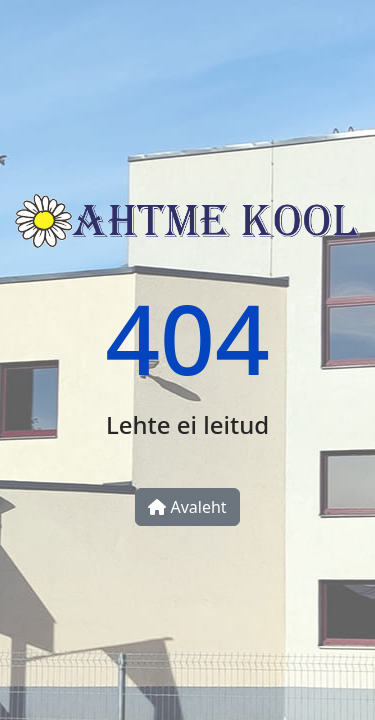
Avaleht (187, 507)
